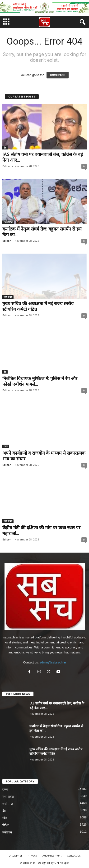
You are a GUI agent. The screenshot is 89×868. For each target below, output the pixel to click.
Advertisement (52, 855)
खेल (5, 818)
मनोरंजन (7, 832)
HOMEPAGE (58, 75)
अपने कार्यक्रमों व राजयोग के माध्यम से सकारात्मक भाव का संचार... (44, 456)
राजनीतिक (8, 222)
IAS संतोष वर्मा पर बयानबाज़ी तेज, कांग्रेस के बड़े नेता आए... (43, 157)
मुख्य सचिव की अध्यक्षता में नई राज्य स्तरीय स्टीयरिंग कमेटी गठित (38, 306)
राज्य (6, 446)
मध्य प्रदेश (8, 297)
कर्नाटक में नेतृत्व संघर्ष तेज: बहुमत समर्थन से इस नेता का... (42, 232)
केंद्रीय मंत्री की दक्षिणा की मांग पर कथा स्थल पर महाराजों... (41, 530)
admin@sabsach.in (53, 662)
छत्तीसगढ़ (8, 804)
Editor (7, 166)
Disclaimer (16, 855)
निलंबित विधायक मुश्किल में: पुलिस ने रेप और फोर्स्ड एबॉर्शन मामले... (40, 381)
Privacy (32, 855)
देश (5, 148)
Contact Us (74, 855)
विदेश (5, 825)
